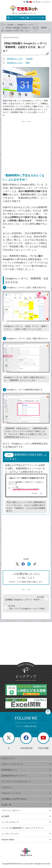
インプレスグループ (26, 822)
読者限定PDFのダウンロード (26, 776)
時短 (28, 63)
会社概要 (26, 816)
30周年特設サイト (26, 770)
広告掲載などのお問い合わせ (26, 799)
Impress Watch (26, 840)
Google (10, 25)
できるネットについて (42, 2)
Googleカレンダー (25, 25)
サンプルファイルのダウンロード (26, 781)
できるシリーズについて (26, 764)
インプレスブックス (26, 834)
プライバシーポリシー (26, 811)
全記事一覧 (26, 805)
